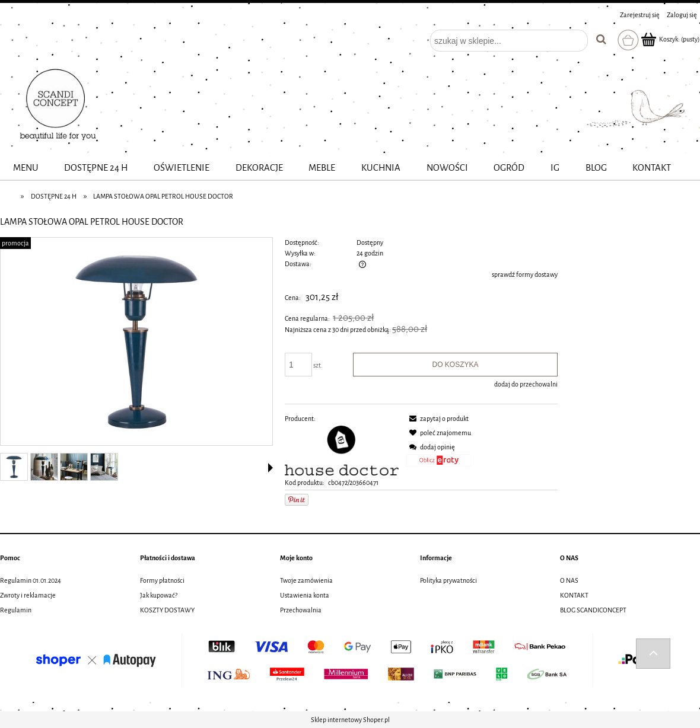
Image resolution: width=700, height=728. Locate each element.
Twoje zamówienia (306, 580)
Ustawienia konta (305, 595)
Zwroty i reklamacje (28, 595)
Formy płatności (162, 580)
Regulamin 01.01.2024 (31, 580)
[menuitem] (26, 168)
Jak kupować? (159, 595)
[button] (271, 468)
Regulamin (16, 610)
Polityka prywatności (448, 580)
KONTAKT (574, 595)
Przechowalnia (301, 610)
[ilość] (298, 365)
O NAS (569, 580)
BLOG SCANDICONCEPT (593, 610)
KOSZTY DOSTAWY (167, 610)
